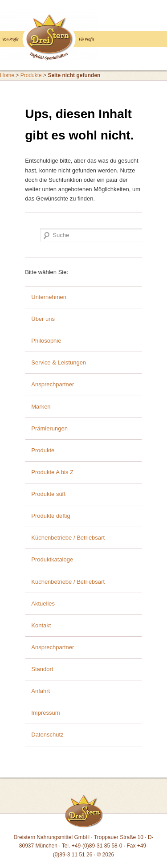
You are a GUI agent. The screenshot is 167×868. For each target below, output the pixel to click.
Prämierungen (49, 428)
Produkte (31, 75)
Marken (41, 407)
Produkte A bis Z (52, 472)
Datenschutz (47, 735)
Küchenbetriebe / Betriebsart (68, 538)
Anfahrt (41, 691)
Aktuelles (43, 604)
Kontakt (41, 625)
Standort (42, 669)
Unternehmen (49, 297)
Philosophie (46, 341)
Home (7, 75)
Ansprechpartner (53, 384)
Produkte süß (48, 494)
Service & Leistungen (59, 362)
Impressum (45, 713)
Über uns (43, 319)
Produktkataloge (52, 559)
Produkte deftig (51, 516)
